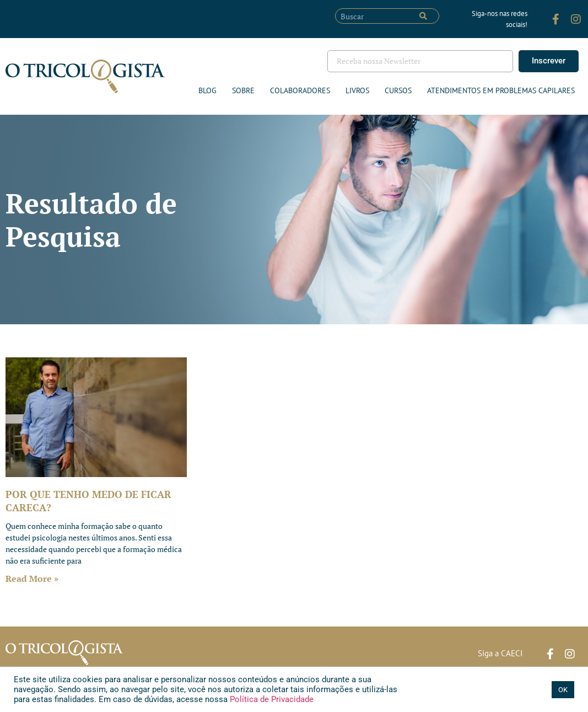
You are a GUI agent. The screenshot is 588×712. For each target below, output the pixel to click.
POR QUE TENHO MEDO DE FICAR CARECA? (88, 500)
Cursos (398, 90)
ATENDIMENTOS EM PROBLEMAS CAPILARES (501, 90)
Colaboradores (300, 90)
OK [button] (563, 690)
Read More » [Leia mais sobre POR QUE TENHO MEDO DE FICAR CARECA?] (32, 579)
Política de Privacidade (271, 699)
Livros (357, 90)
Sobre (243, 90)
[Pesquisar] (423, 16)
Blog (207, 90)
